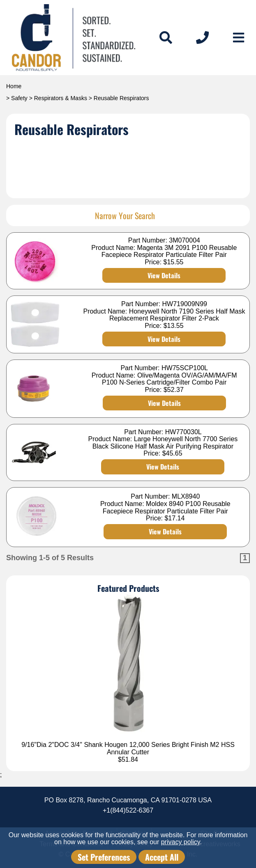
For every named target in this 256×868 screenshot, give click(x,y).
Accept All (162, 857)
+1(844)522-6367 (128, 810)
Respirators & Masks (61, 98)
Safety (19, 98)
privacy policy (181, 842)
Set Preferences (104, 857)
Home (14, 86)
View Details (164, 275)
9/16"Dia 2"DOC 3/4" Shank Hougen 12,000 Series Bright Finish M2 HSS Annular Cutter (128, 748)
